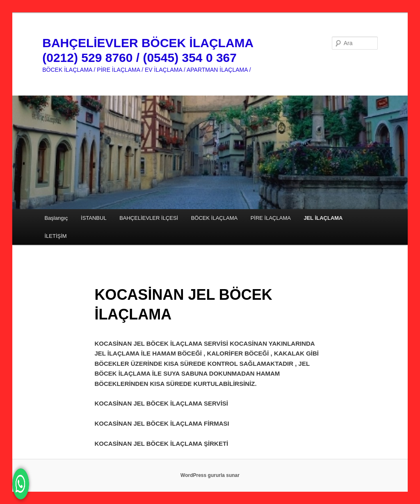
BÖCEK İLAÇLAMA (214, 218)
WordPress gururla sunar (210, 475)
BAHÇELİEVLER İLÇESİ (149, 218)
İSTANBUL (94, 218)
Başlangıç (56, 218)
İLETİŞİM (55, 236)
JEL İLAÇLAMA (323, 218)
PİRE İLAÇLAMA (271, 218)
